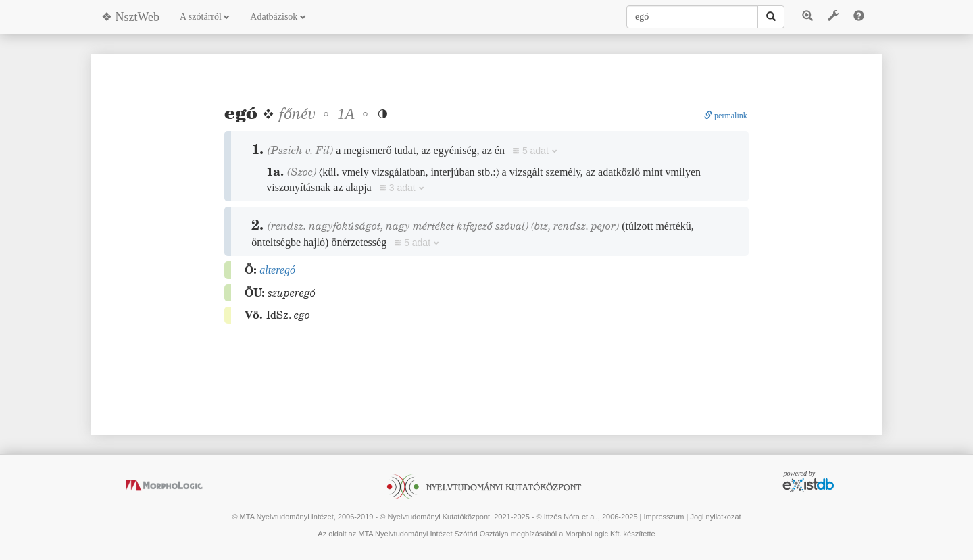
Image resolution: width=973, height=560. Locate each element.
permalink (726, 116)
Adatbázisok (278, 17)
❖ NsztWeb (130, 17)
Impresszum (664, 517)
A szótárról (205, 17)
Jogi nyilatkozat (715, 517)
